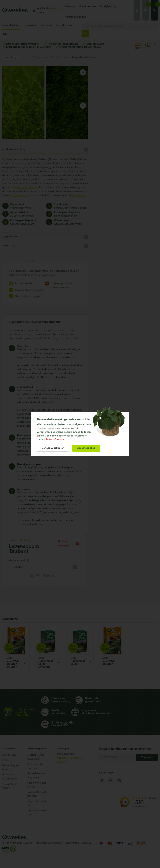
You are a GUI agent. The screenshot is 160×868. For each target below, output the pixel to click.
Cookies (86, 843)
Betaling (7, 760)
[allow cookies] (86, 448)
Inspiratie (31, 25)
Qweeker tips (64, 25)
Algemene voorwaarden (49, 843)
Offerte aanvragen (75, 17)
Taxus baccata (79, 196)
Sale (5, 35)
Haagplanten (10, 25)
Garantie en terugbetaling (10, 777)
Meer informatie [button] (55, 440)
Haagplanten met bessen (36, 785)
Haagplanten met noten (36, 813)
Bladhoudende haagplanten (35, 766)
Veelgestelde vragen (10, 786)
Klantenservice (88, 7)
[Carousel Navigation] (45, 106)
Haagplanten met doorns (36, 803)
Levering (46, 25)
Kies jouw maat (19, 561)
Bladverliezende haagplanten (36, 776)
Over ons (70, 7)
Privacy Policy (72, 843)
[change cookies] (53, 448)
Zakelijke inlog (108, 7)
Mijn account (9, 755)
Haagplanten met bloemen (36, 794)
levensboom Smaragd (26, 188)
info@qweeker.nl (66, 754)
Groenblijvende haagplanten (35, 757)
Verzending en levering (10, 768)
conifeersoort (19, 196)
